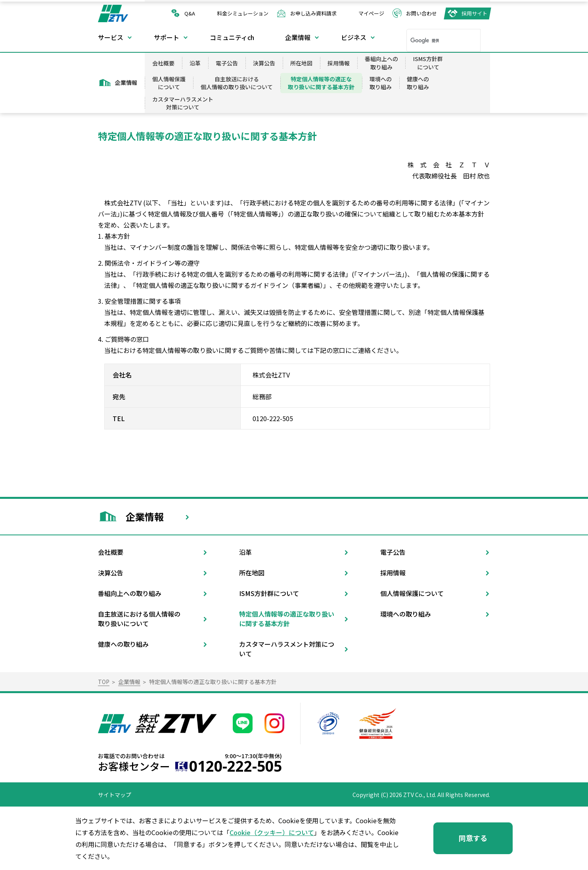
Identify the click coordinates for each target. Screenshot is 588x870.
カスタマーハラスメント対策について (183, 103)
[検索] (433, 40)
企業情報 (298, 37)
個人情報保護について (169, 83)
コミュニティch (232, 37)
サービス (111, 37)
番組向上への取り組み (381, 63)
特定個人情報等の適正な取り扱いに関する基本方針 (321, 83)
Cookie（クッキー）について (272, 832)
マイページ (371, 13)
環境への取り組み (381, 83)
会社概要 (163, 63)
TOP (104, 682)
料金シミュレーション (243, 13)
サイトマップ (115, 795)
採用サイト (474, 13)
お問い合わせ (421, 13)
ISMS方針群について (428, 63)
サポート (167, 37)
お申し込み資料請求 (313, 13)
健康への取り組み (418, 83)
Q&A (190, 13)
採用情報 (339, 63)
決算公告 (264, 63)
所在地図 (301, 63)
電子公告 (227, 63)
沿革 (195, 63)
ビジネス (354, 37)
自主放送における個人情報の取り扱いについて (237, 83)
